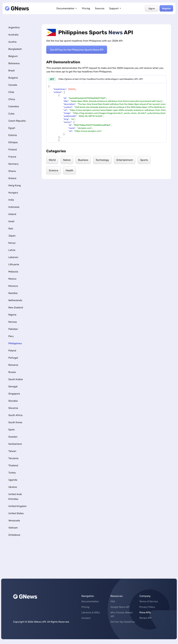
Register (166, 8)
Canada (13, 85)
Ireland (12, 214)
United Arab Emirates (15, 497)
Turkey (12, 473)
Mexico (12, 279)
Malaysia (13, 272)
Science (54, 170)
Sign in (152, 8)
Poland (12, 351)
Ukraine (13, 487)
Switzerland (15, 444)
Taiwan (12, 451)
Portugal (13, 358)
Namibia (13, 293)
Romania (13, 365)
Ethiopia (13, 142)
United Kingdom (17, 506)
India (11, 200)
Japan (12, 236)
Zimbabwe (14, 535)
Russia (12, 372)
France (12, 157)
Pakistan (13, 329)
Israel (11, 221)
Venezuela (14, 521)
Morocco (13, 286)
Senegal (13, 386)
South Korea (15, 422)
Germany (13, 164)
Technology (102, 160)
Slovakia (13, 401)
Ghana (12, 171)
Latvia (12, 250)
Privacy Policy (147, 607)
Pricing (86, 8)
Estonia (13, 135)
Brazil (12, 71)
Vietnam (13, 528)
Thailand (13, 465)
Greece (12, 178)
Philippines (15, 343)
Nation (67, 160)
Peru (11, 336)
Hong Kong (15, 185)
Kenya (12, 243)
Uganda (13, 480)
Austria (12, 42)
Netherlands (15, 300)
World (52, 160)
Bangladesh (15, 49)
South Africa (15, 415)
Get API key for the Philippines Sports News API (77, 50)
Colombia (14, 106)
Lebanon (13, 257)
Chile (11, 92)
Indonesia (14, 207)
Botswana (14, 63)
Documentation (67, 8)
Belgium (13, 56)
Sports (144, 160)
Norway (13, 322)
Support (115, 8)
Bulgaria (13, 78)
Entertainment (125, 160)
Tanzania (13, 458)
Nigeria (12, 315)
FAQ (113, 601)
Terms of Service (149, 601)
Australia (13, 35)
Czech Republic (17, 121)
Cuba (11, 114)
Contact (86, 618)
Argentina (14, 27)
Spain (12, 430)
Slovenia (13, 408)
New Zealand (16, 307)
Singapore (14, 394)
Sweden (13, 437)
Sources (100, 8)
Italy (11, 229)
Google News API (120, 607)
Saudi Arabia (16, 379)
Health (69, 170)
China (12, 99)
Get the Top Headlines (123, 622)
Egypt (12, 128)
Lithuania (14, 264)
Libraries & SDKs (91, 613)
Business (83, 160)
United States (16, 513)
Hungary (13, 193)
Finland (13, 150)
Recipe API (145, 618)
